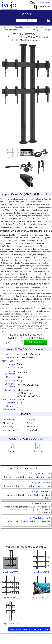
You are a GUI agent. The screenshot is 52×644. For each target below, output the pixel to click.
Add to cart (35, 342)
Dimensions (38, 450)
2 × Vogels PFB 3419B (39, 483)
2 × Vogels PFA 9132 (40, 474)
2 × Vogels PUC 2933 (40, 518)
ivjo (9, 5)
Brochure (12, 450)
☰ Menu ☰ (26, 14)
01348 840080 (43, 7)
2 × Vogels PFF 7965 (40, 492)
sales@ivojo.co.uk (41, 2)
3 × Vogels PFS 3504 (40, 503)
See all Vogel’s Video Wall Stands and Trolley (29, 629)
